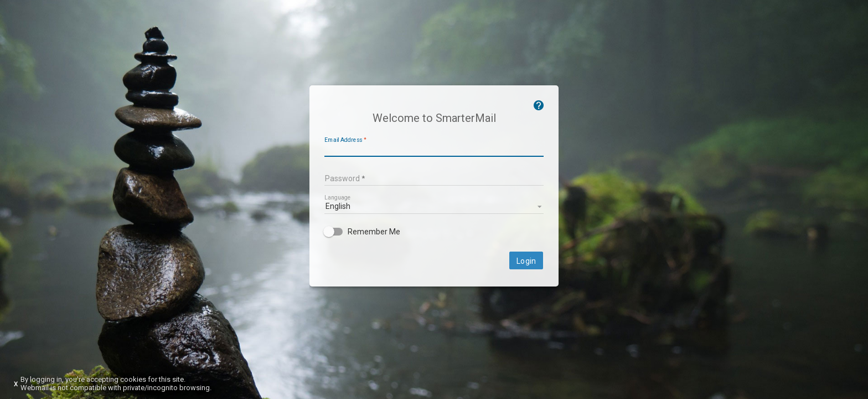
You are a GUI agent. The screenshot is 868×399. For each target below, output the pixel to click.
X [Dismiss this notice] (16, 384)
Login (526, 261)
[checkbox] (434, 232)
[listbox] (434, 206)
